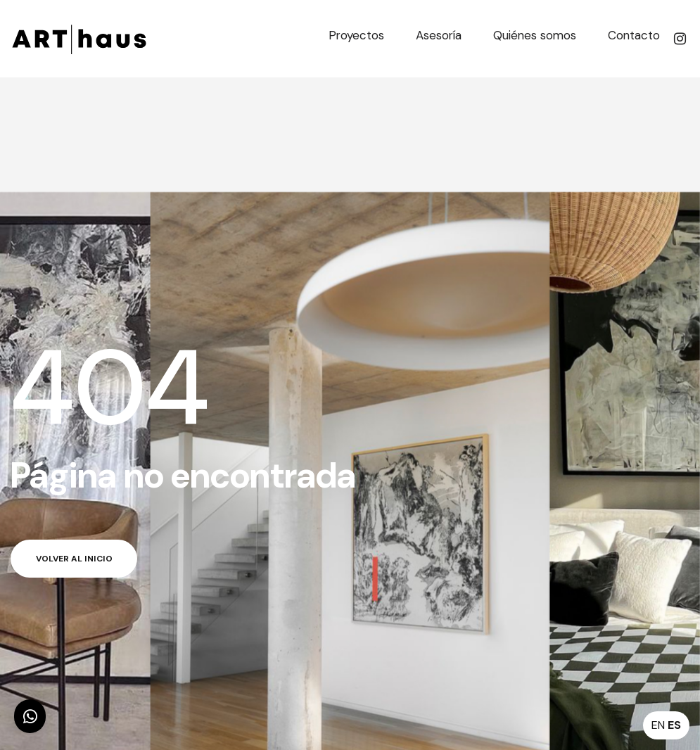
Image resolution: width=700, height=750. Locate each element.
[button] (30, 716)
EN (658, 725)
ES (674, 725)
